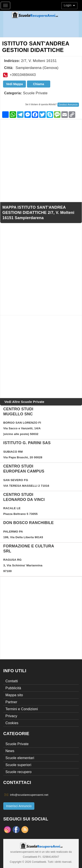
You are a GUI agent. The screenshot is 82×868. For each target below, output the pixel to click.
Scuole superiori (18, 765)
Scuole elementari (20, 758)
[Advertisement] (41, 161)
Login (69, 5)
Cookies (12, 723)
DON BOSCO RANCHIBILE (28, 523)
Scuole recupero (18, 772)
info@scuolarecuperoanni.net (29, 795)
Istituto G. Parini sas (27, 443)
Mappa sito (14, 695)
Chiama (39, 84)
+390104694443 (23, 75)
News (10, 751)
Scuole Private (35, 93)
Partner (11, 702)
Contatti (12, 681)
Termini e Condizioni (22, 709)
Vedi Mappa (14, 84)
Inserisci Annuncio (19, 806)
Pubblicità (13, 688)
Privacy (11, 716)
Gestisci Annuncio (68, 105)
